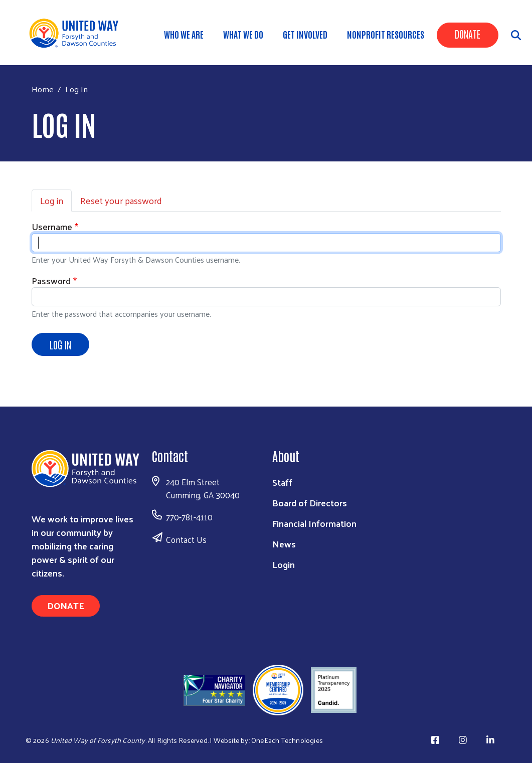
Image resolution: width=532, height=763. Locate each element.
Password (51, 280)
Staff (282, 482)
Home (43, 89)
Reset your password (121, 200)
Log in (52, 200)
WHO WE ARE (184, 34)
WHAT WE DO (243, 34)
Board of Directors (310, 503)
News (284, 544)
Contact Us (186, 539)
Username (52, 226)
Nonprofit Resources (386, 34)
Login (284, 564)
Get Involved (305, 34)
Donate (468, 34)
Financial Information (314, 523)
